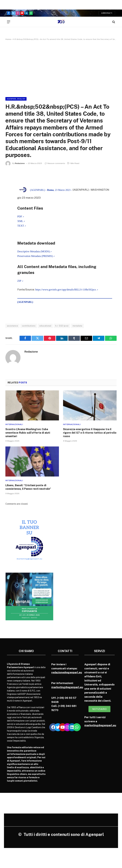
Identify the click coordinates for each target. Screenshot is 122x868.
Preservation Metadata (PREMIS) (35, 256)
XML (20, 221)
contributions (29, 326)
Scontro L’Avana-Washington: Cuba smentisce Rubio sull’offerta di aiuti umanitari (28, 433)
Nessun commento (55, 163)
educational (45, 326)
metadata (77, 326)
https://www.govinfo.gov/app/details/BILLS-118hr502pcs (66, 290)
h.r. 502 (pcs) (62, 326)
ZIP (19, 281)
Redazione (20, 163)
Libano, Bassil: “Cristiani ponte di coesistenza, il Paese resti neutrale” (28, 487)
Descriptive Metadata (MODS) (34, 251)
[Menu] (9, 22)
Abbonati (107, 13)
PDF (20, 216)
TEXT (21, 226)
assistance (12, 326)
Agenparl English (16, 99)
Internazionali (14, 425)
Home (8, 39)
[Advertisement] (61, 68)
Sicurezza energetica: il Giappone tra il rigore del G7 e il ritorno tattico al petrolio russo (90, 433)
